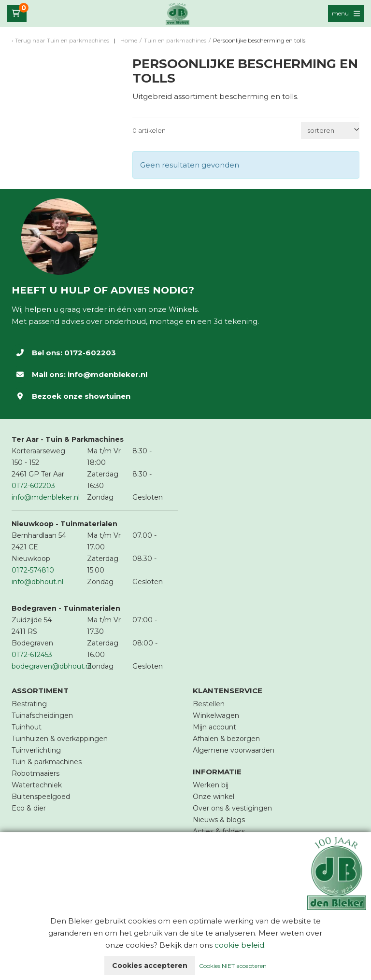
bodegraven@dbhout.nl (51, 666)
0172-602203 (90, 353)
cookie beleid (239, 945)
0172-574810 (33, 570)
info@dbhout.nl (37, 582)
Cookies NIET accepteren (233, 966)
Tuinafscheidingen (42, 715)
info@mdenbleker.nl (107, 374)
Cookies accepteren (150, 966)
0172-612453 (32, 655)
